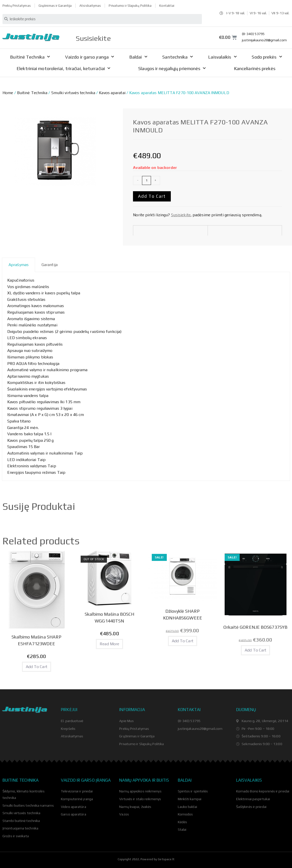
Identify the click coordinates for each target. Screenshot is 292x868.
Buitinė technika (21, 780)
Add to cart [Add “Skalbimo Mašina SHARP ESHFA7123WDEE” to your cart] (37, 667)
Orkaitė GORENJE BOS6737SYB (255, 627)
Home (8, 93)
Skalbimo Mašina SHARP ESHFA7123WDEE (36, 640)
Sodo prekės (267, 57)
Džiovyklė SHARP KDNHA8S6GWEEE (183, 614)
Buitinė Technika (30, 57)
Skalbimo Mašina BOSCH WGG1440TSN (109, 617)
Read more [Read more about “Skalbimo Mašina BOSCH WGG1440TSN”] (109, 644)
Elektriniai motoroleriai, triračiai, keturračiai (63, 68)
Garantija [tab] (50, 265)
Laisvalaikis (222, 57)
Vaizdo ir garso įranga (90, 57)
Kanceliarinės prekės (255, 68)
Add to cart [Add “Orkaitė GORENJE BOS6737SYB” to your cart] (255, 650)
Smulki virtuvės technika (73, 93)
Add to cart (152, 196)
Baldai (138, 57)
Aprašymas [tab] (19, 265)
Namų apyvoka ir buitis (144, 780)
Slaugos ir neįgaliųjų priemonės (172, 68)
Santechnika (178, 57)
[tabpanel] (146, 376)
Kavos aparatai (112, 93)
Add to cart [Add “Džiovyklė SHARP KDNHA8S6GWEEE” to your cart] (183, 641)
